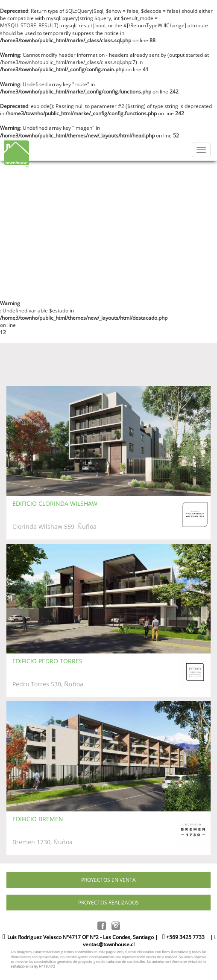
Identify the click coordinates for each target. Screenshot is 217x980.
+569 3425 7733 (183, 937)
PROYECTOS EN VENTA (108, 880)
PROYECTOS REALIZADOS (108, 903)
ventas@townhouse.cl (109, 944)
